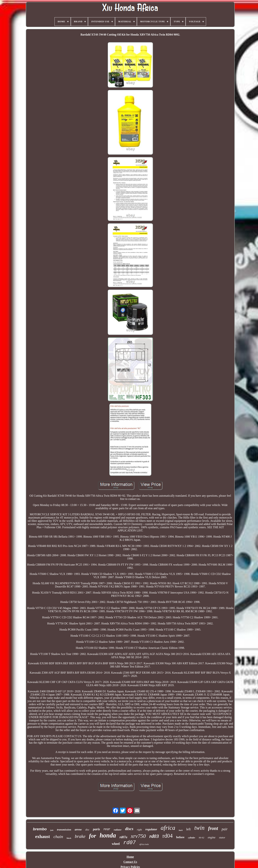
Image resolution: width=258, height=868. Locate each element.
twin (200, 828)
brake (80, 836)
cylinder (192, 838)
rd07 (130, 843)
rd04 (168, 836)
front (213, 828)
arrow (78, 829)
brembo (40, 829)
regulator (151, 829)
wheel (116, 844)
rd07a (123, 837)
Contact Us (130, 862)
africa (168, 828)
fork (52, 830)
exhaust (43, 836)
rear (107, 829)
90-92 (201, 838)
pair (225, 829)
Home (130, 857)
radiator (118, 830)
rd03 (154, 836)
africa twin (144, 844)
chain (58, 837)
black (69, 838)
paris (96, 829)
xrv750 (138, 836)
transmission (64, 830)
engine (212, 837)
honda (108, 835)
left (188, 829)
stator (222, 837)
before (180, 837)
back (181, 830)
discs (129, 829)
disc (87, 830)
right (139, 830)
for (93, 836)
